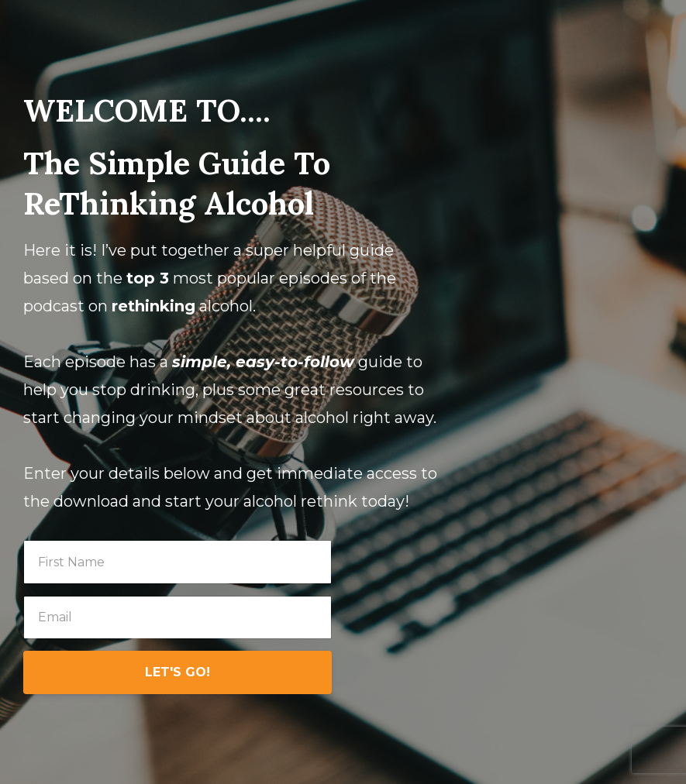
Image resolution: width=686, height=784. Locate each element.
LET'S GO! (178, 672)
